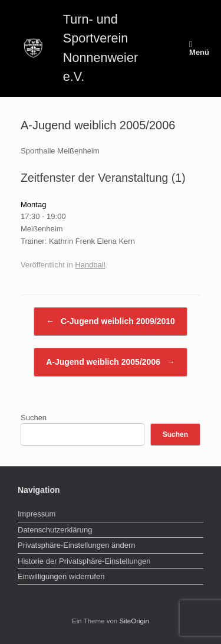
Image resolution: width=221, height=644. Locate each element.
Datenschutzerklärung (55, 530)
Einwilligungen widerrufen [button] (61, 576)
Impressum (37, 514)
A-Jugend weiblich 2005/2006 (111, 362)
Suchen (34, 418)
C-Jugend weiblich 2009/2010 (111, 321)
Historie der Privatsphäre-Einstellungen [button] (84, 561)
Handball (90, 265)
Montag (33, 205)
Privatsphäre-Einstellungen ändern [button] (76, 545)
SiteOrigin (134, 621)
